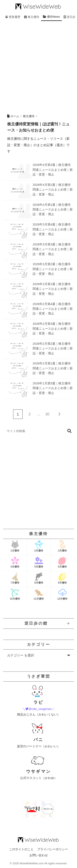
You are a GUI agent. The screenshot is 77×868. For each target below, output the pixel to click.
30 (47, 414)
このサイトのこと (21, 849)
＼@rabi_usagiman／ (39, 709)
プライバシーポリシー (53, 849)
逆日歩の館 (36, 623)
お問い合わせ (39, 855)
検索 (69, 431)
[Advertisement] (38, 66)
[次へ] (59, 414)
